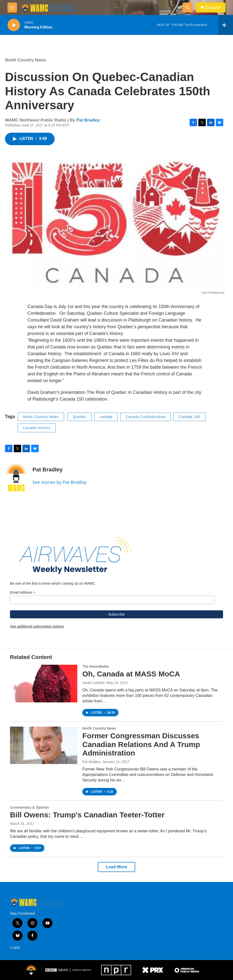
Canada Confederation (146, 417)
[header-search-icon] (188, 7)
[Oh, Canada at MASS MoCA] (44, 683)
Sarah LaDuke (94, 683)
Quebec (80, 417)
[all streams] (226, 25)
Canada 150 (189, 417)
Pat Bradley (88, 120)
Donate (213, 8)
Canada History (37, 428)
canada (106, 417)
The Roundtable (96, 666)
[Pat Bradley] (16, 477)
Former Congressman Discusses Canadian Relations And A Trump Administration (141, 744)
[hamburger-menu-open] (12, 7)
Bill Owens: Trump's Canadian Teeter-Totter (87, 815)
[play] (14, 25)
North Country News (25, 60)
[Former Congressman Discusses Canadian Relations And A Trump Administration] (44, 745)
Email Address (23, 593)
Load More (116, 867)
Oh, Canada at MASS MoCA (131, 674)
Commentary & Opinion (29, 807)
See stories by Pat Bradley (59, 482)
